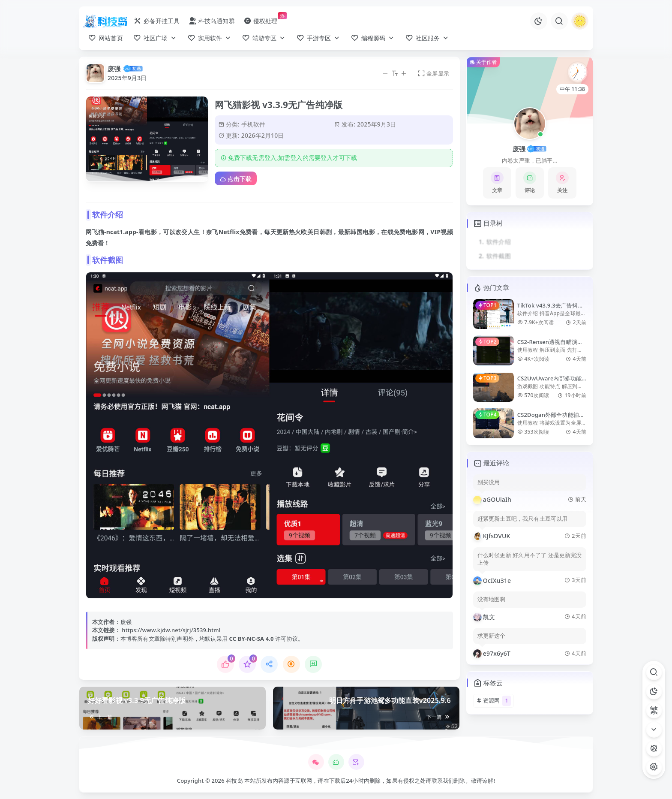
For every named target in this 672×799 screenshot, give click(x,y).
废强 (114, 69)
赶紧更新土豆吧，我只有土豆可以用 (523, 519)
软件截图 (499, 256)
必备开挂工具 (156, 21)
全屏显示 (433, 73)
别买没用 (489, 482)
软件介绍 (499, 242)
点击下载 (236, 179)
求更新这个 (492, 636)
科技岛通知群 (212, 21)
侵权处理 (261, 21)
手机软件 (253, 124)
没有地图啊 (492, 599)
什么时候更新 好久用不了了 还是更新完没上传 (530, 559)
